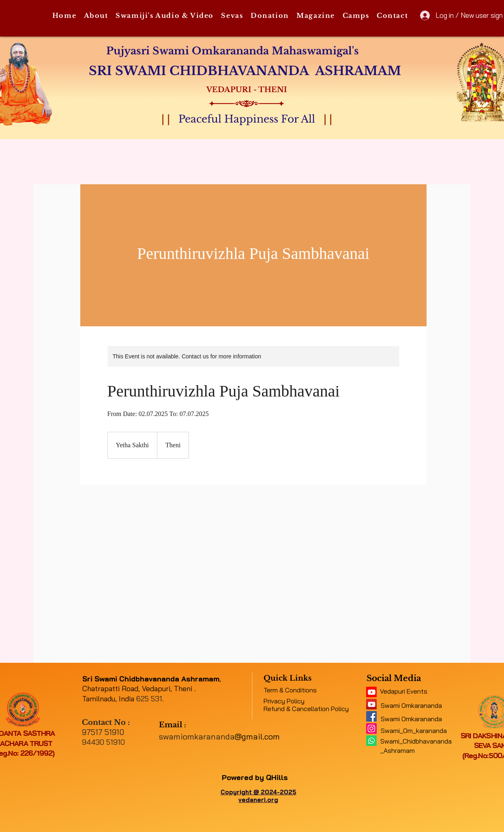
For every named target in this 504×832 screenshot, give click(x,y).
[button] (96, 16)
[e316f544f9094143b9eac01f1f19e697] (371, 716)
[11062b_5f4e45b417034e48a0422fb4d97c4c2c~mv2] (371, 692)
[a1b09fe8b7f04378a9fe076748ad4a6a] (371, 704)
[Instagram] (371, 729)
